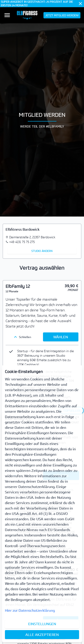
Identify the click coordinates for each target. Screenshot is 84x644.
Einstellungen (42, 624)
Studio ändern (42, 251)
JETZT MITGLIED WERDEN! (62, 15)
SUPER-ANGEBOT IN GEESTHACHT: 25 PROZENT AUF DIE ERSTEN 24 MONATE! (37, 4)
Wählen (61, 337)
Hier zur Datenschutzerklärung (30, 610)
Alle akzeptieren (42, 635)
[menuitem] (7, 15)
